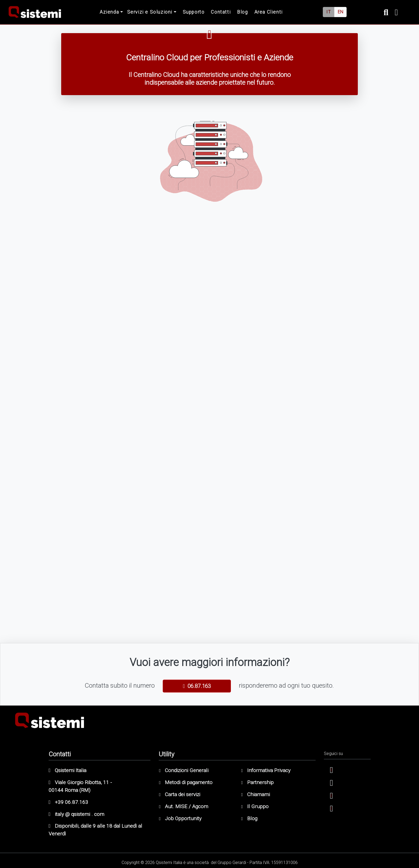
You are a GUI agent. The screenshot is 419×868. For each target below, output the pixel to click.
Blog (242, 12)
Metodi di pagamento (186, 782)
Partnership (257, 782)
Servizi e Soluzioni (150, 12)
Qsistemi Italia (67, 770)
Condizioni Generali (184, 770)
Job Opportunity (180, 818)
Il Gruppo (255, 806)
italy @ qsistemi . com (76, 814)
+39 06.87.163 (68, 802)
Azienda (109, 12)
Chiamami (256, 794)
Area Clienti (269, 12)
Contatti (221, 12)
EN (340, 12)
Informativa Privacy (266, 770)
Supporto (194, 12)
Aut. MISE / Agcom (184, 806)
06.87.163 (197, 686)
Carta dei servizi (180, 794)
